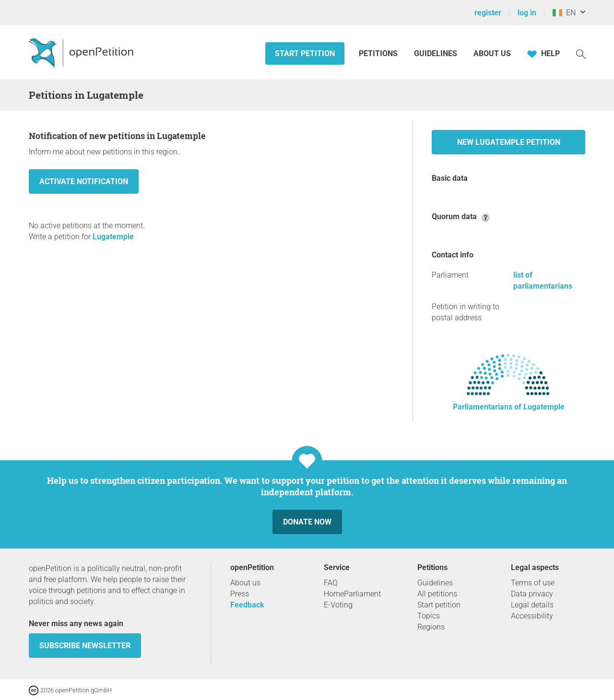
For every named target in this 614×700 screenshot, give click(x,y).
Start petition (305, 53)
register (488, 13)
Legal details (532, 605)
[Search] (581, 53)
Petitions (379, 53)
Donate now (307, 522)
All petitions (437, 594)
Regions (431, 627)
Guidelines (436, 53)
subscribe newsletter (85, 646)
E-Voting (338, 605)
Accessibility (532, 616)
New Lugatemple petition (509, 142)
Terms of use (533, 583)
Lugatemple (113, 237)
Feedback (247, 605)
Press (240, 594)
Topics (429, 616)
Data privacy (532, 594)
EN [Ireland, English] (564, 13)
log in (527, 13)
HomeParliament (352, 594)
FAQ (331, 583)
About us (492, 53)
